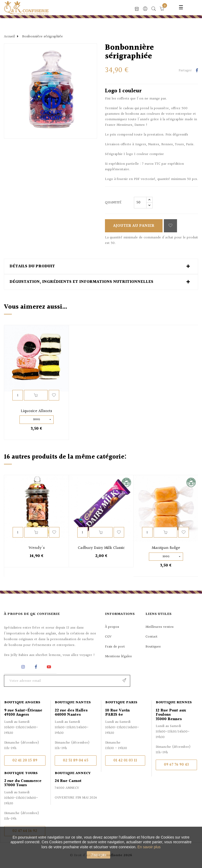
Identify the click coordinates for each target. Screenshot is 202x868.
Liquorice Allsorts (36, 411)
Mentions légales (118, 656)
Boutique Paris (121, 703)
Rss (10, 667)
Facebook (36, 667)
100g (37, 420)
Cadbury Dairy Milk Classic (101, 548)
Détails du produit (32, 267)
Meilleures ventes (160, 627)
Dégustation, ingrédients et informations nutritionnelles (81, 282)
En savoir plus (149, 847)
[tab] (101, 267)
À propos (112, 627)
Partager (197, 71)
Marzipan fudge (166, 548)
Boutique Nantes (73, 703)
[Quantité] (140, 203)
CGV (108, 637)
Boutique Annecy (73, 773)
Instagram (24, 667)
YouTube (50, 667)
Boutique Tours (21, 773)
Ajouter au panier (134, 226)
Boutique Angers (22, 703)
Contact (151, 637)
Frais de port (115, 647)
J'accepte (99, 855)
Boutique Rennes (174, 703)
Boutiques (153, 647)
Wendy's (37, 548)
